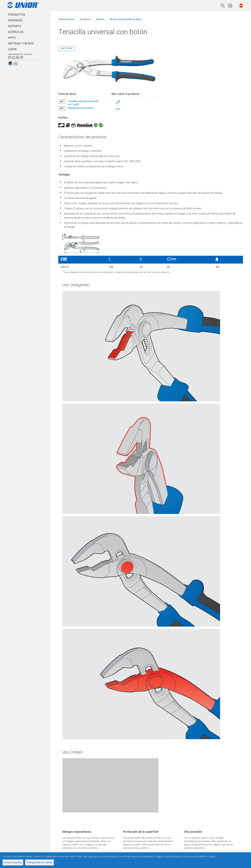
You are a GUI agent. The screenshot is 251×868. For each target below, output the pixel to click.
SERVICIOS (15, 20)
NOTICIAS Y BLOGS (21, 43)
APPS (12, 38)
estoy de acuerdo (13, 862)
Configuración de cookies (39, 862)
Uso (118, 109)
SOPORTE (15, 26)
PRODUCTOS (17, 15)
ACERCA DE (16, 32)
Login (12, 49)
